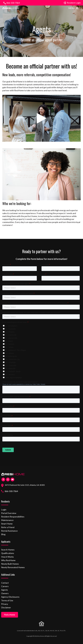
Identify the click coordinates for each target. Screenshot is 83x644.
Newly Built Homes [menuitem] (10, 564)
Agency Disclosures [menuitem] (10, 597)
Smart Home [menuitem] (7, 524)
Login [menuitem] (4, 510)
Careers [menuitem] (5, 586)
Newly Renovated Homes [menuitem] (13, 567)
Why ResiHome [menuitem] (8, 560)
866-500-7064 (13, 3)
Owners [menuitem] (5, 593)
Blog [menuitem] (3, 534)
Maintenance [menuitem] (7, 520)
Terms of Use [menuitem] (7, 600)
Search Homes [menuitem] (8, 550)
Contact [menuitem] (5, 583)
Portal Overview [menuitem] (9, 513)
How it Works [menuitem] (7, 557)
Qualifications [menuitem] (8, 553)
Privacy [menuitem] (5, 604)
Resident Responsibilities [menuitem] (13, 517)
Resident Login (72, 3)
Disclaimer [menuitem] (6, 607)
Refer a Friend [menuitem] (8, 527)
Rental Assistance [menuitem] (9, 531)
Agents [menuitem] (5, 590)
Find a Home (10, 615)
